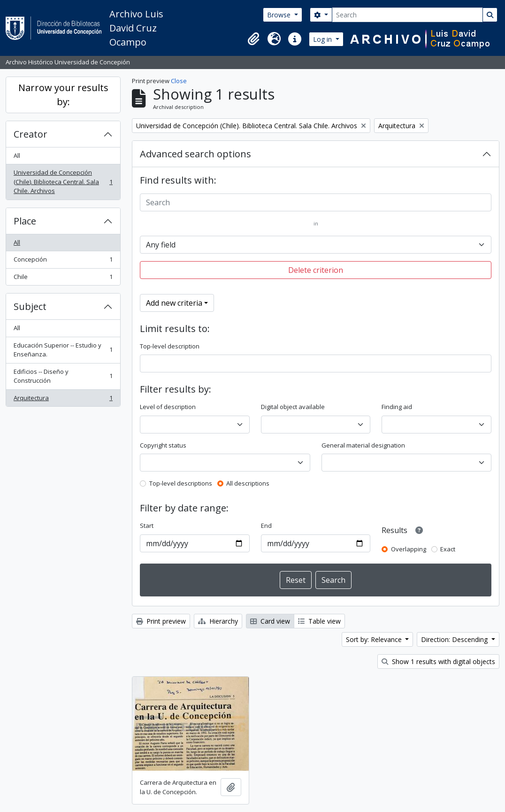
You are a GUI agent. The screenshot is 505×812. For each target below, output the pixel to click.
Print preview (161, 621)
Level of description (168, 407)
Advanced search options (195, 154)
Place (25, 221)
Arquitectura (63, 400)
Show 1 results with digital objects (438, 661)
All (17, 155)
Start (147, 526)
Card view (270, 621)
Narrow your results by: (63, 95)
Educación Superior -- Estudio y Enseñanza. (63, 350)
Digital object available (293, 407)
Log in (323, 39)
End (266, 526)
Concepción (63, 261)
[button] (253, 39)
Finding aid (397, 407)
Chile (63, 279)
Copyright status (163, 445)
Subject (30, 306)
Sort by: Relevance (375, 639)
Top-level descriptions (181, 483)
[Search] (407, 15)
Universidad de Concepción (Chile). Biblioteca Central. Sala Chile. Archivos (63, 182)
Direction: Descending (455, 639)
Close (179, 81)
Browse (280, 15)
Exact (448, 549)
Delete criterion (316, 270)
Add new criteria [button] (174, 303)
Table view (319, 621)
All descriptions (248, 483)
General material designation (363, 445)
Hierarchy (218, 621)
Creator (31, 134)
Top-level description (170, 346)
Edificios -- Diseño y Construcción (63, 376)
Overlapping (409, 549)
